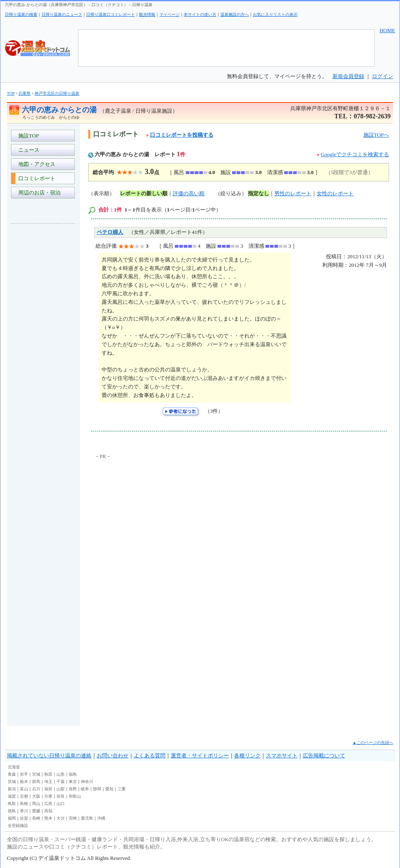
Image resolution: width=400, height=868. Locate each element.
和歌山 (75, 796)
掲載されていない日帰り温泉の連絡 (49, 756)
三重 (122, 789)
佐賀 (24, 818)
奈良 (61, 796)
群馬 (36, 782)
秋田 (48, 774)
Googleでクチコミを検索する (355, 154)
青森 (12, 774)
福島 (73, 774)
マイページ (170, 14)
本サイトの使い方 (200, 14)
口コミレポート (35, 178)
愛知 (109, 789)
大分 (61, 818)
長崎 (36, 818)
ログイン (383, 76)
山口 (61, 804)
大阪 (36, 796)
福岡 (12, 818)
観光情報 (147, 14)
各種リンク (247, 756)
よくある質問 (150, 756)
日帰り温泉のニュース (62, 14)
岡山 (36, 804)
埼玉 (48, 782)
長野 (73, 789)
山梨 (61, 789)
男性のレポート (293, 193)
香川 (24, 811)
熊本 (48, 818)
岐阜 (85, 789)
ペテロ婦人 (110, 232)
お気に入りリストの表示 (275, 14)
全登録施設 (18, 825)
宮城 (36, 774)
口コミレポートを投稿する (180, 135)
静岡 (97, 789)
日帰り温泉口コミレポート (111, 14)
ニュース (27, 150)
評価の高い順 (189, 193)
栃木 (24, 782)
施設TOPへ (376, 135)
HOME (387, 30)
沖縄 (101, 818)
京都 (24, 796)
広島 (48, 804)
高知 (48, 811)
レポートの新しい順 (144, 193)
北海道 (14, 767)
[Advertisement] (43, 351)
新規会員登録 (348, 76)
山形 (61, 774)
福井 (48, 789)
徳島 (12, 811)
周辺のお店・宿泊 (38, 193)
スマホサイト (282, 756)
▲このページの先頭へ (373, 743)
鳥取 (12, 804)
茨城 (12, 782)
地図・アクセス (35, 164)
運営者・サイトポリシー (200, 756)
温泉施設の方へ (235, 14)
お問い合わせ (113, 756)
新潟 (12, 789)
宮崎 (73, 818)
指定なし (259, 193)
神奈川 (87, 782)
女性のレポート (335, 193)
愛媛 (36, 811)
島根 (24, 804)
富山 (24, 789)
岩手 (24, 774)
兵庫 (48, 796)
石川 (36, 789)
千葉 (61, 782)
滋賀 (12, 796)
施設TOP (27, 136)
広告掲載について (324, 756)
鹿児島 (87, 818)
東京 (73, 782)
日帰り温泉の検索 (21, 14)
